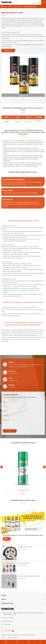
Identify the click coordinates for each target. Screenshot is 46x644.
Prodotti (10, 7)
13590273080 (11, 388)
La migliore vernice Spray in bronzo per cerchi (30, 576)
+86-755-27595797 (12, 374)
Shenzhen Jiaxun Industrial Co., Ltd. (16, 635)
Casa (5, 7)
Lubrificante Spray (18, 7)
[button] (23, 99)
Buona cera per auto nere (25, 563)
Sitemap (3, 637)
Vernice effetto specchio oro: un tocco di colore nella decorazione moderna (22, 535)
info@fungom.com (12, 381)
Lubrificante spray (18, 35)
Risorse (4, 599)
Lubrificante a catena (23, 491)
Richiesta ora (8, 51)
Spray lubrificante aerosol (23, 142)
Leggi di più (5, 539)
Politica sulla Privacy (13, 637)
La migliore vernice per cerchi (26, 547)
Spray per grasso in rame (30, 7)
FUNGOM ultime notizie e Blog (23, 501)
